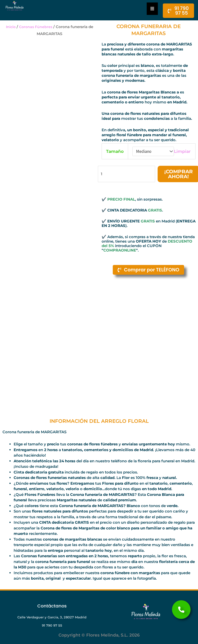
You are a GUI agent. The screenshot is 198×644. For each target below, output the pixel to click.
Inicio (10, 27)
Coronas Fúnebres (36, 27)
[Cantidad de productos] (126, 174)
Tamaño (115, 151)
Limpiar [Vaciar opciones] (182, 151)
